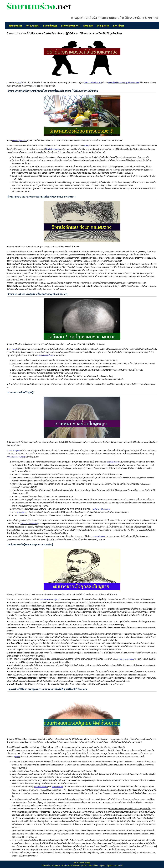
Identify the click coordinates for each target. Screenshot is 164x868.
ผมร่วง (120, 866)
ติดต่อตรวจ (88, 26)
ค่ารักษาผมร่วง (32, 26)
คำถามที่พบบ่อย (50, 26)
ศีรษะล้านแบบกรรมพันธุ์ (29, 524)
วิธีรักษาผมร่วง (15, 26)
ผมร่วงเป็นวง (118, 26)
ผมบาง (85, 866)
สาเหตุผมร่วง (103, 26)
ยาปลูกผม (66, 866)
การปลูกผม (56, 866)
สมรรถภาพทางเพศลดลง (125, 659)
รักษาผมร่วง (46, 866)
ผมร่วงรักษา (93, 866)
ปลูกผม (102, 866)
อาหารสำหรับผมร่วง (70, 26)
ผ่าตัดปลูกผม (76, 866)
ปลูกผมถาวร (111, 866)
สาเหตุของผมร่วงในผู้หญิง (16, 457)
